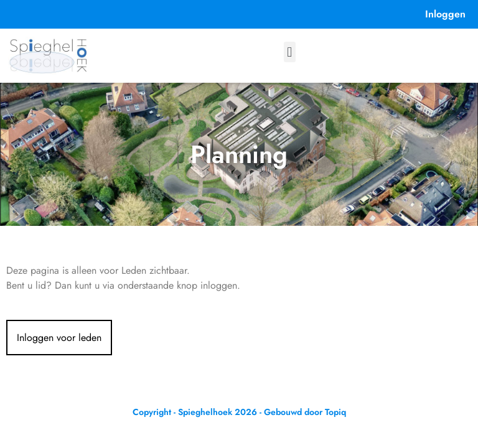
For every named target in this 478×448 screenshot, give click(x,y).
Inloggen (445, 14)
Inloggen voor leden (59, 338)
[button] (290, 52)
